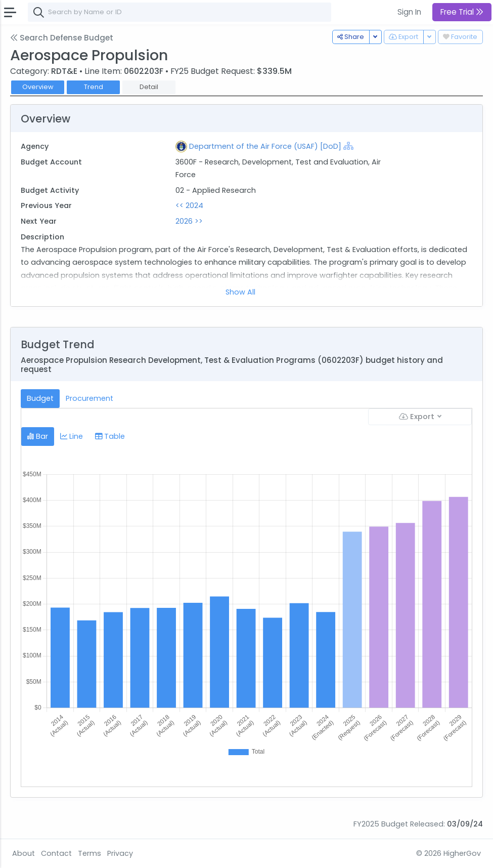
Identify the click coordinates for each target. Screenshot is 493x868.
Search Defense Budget (62, 38)
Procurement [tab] (89, 398)
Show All (240, 292)
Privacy (120, 853)
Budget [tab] (40, 398)
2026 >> (189, 221)
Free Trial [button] (462, 12)
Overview (38, 87)
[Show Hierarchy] (348, 146)
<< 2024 (189, 205)
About (24, 853)
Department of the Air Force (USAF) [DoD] (265, 146)
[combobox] (180, 12)
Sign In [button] (409, 12)
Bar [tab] (38, 436)
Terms (89, 853)
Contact (56, 853)
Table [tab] (110, 436)
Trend (94, 87)
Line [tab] (72, 436)
